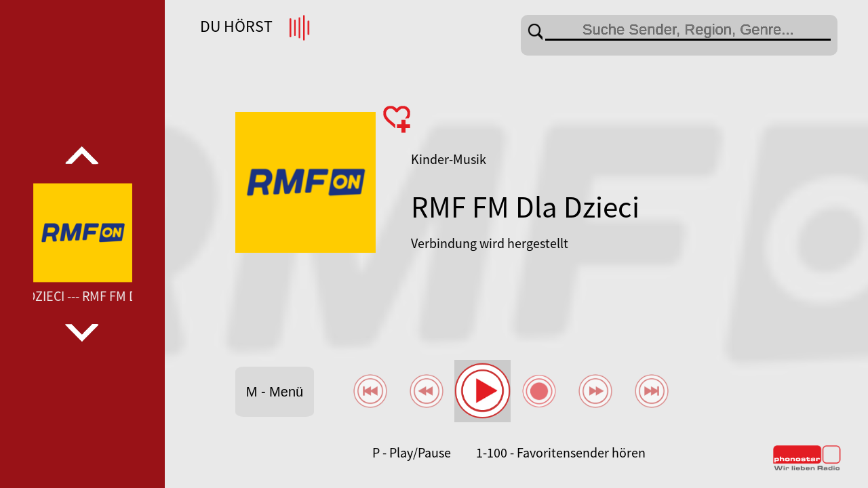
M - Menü (275, 392)
